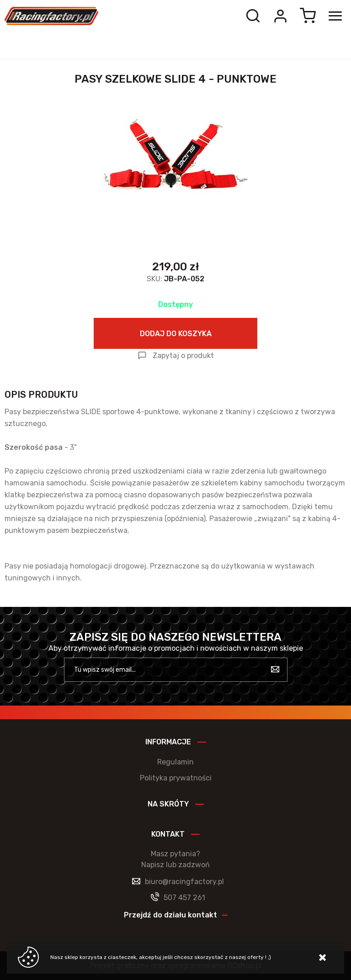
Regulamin (175, 762)
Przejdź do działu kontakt (170, 915)
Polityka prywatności (176, 778)
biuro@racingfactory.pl (184, 882)
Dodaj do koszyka (176, 334)
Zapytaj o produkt (183, 356)
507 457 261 (184, 898)
